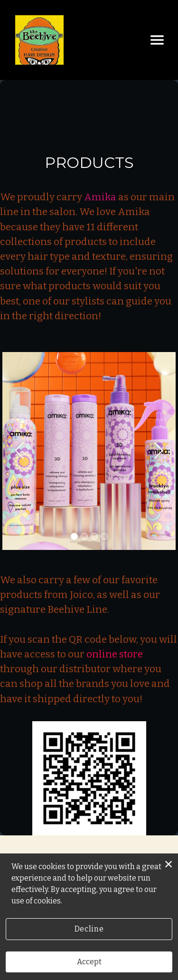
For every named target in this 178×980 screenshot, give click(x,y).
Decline (89, 929)
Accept (89, 962)
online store (115, 654)
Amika (100, 197)
